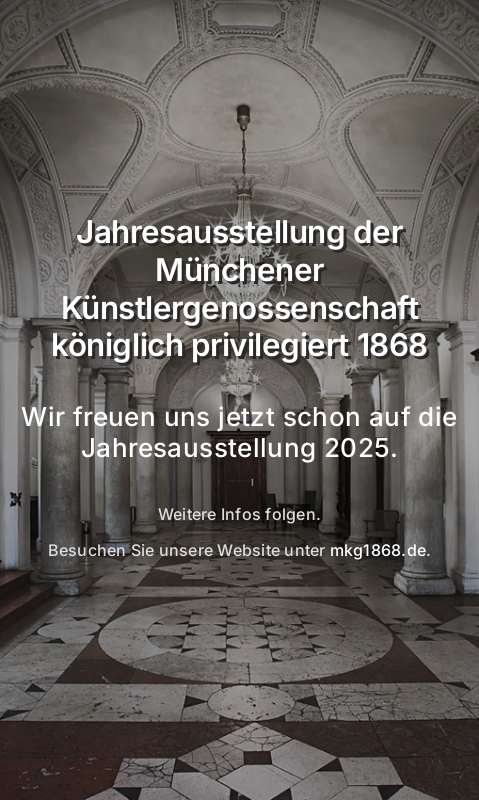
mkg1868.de (378, 550)
